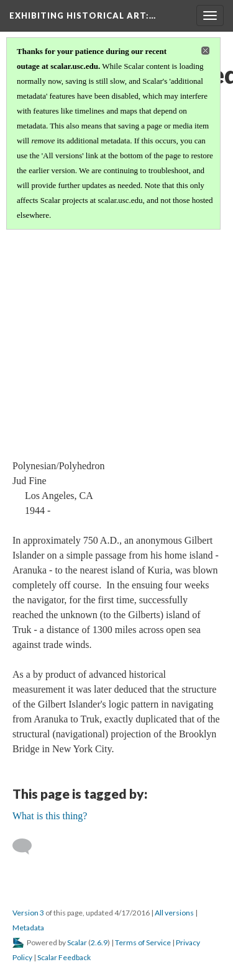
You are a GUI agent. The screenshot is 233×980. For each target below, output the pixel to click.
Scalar (77, 942)
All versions (174, 913)
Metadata (28, 928)
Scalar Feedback (64, 957)
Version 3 (28, 913)
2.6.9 (99, 942)
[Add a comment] (28, 847)
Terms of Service (143, 942)
